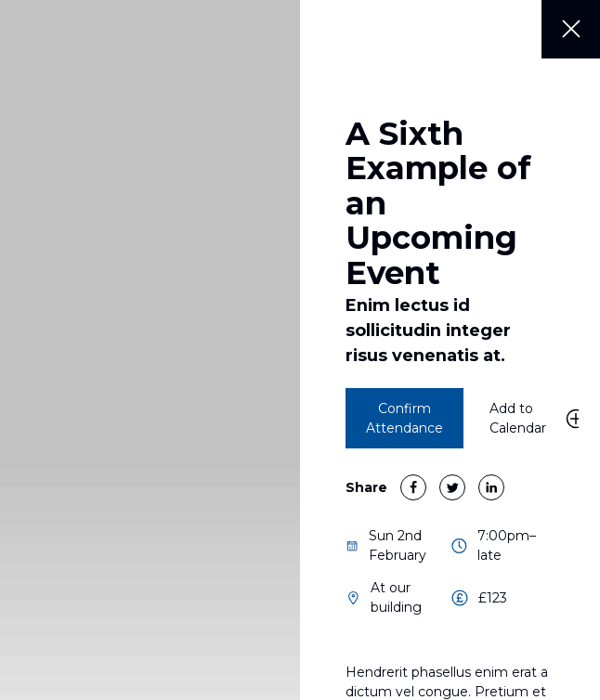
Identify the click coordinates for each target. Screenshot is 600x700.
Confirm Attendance (404, 418)
